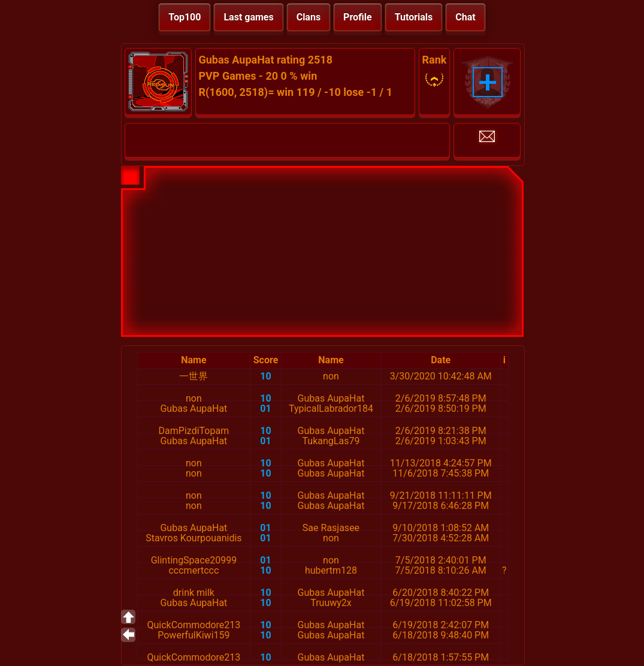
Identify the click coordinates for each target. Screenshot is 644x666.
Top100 (185, 17)
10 (265, 376)
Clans (309, 17)
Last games (248, 17)
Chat (465, 17)
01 (265, 409)
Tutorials (414, 17)
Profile (358, 17)
